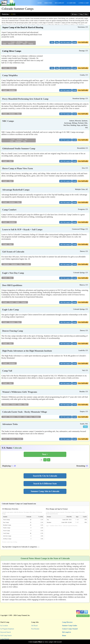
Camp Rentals (5, 639)
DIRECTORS (48, 3)
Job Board (34, 626)
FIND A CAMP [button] (84, 3)
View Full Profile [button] (83, 42)
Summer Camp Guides (70, 626)
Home (64, 636)
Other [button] (86, 427)
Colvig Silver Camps (12, 51)
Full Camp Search (6, 636)
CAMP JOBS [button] (71, 3)
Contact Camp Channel (70, 629)
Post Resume (35, 629)
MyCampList (67, 632)
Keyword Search (6, 632)
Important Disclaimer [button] (83, 616)
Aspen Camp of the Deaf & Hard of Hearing (23, 27)
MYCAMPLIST (59, 3)
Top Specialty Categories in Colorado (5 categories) (21, 547)
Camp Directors (67, 622)
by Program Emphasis (7, 629)
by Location (4, 626)
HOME (40, 3)
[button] (52, 42)
